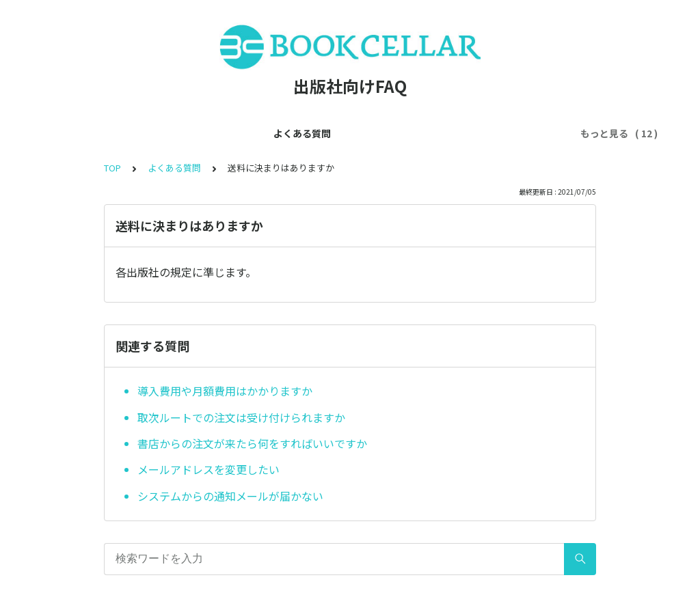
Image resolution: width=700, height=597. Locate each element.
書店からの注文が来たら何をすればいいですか (252, 443)
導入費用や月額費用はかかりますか (225, 391)
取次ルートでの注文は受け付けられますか (241, 417)
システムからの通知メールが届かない (230, 496)
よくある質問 (104, 133)
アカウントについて (291, 133)
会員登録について (190, 133)
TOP (112, 168)
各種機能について (391, 133)
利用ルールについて (492, 133)
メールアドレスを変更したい (208, 469)
